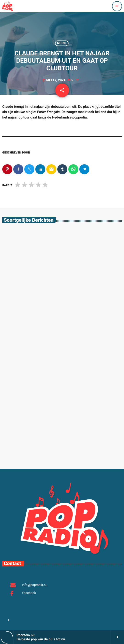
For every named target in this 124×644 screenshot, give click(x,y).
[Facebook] (9, 621)
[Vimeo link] (7, 6)
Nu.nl (62, 43)
